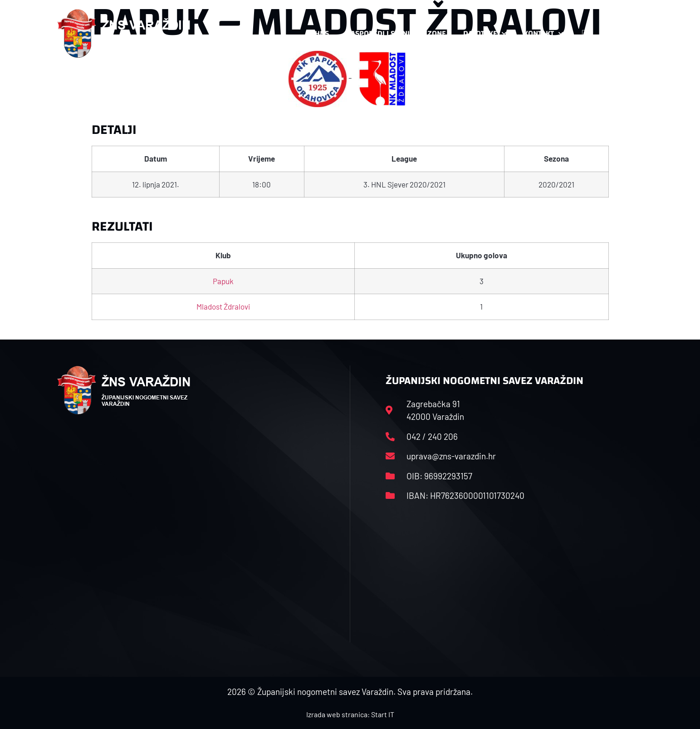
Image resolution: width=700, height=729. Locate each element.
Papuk (223, 281)
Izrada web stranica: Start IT (350, 714)
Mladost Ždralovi (223, 306)
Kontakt (543, 34)
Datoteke (485, 34)
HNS (322, 33)
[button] (625, 34)
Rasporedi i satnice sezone (396, 33)
